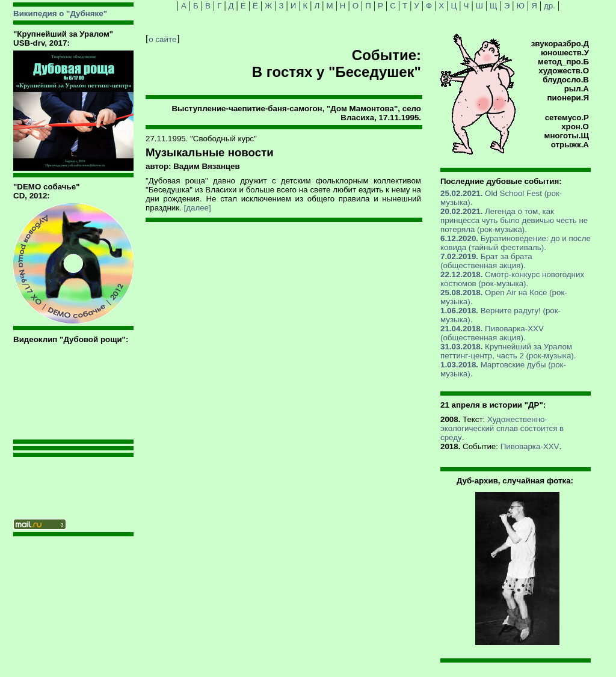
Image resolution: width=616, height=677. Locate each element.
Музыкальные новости (210, 152)
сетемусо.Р (567, 118)
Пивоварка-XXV (530, 446)
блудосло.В (566, 80)
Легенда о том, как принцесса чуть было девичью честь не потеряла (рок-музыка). (514, 220)
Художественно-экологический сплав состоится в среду (502, 428)
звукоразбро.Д (560, 44)
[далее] (198, 208)
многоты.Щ (567, 136)
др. (550, 6)
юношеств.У (565, 53)
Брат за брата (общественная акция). (486, 261)
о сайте (162, 39)
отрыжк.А (570, 145)
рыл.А (577, 89)
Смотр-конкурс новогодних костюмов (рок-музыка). (512, 279)
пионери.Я (568, 98)
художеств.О (564, 71)
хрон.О (575, 127)
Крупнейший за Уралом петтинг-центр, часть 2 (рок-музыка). (508, 351)
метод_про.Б (563, 62)
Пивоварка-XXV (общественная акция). (492, 333)
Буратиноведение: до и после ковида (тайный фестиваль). (516, 243)
